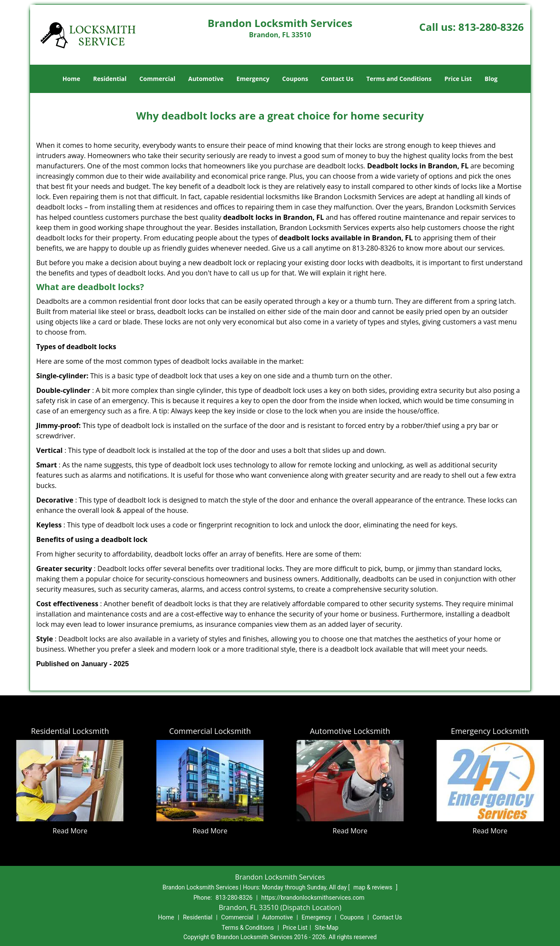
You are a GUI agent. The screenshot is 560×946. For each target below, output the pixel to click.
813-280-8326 (491, 27)
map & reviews (374, 887)
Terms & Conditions (248, 928)
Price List (458, 79)
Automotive (206, 79)
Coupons (295, 79)
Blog (491, 79)
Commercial (157, 79)
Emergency (253, 79)
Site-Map (327, 928)
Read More (70, 831)
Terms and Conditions (399, 79)
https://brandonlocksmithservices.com (313, 898)
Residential (110, 79)
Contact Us (337, 79)
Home (71, 79)
